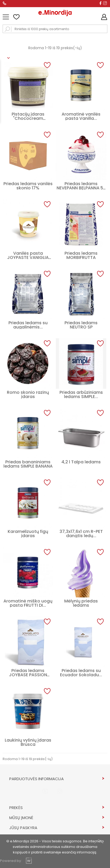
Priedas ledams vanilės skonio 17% (28, 186)
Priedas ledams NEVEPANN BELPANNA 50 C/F (81, 188)
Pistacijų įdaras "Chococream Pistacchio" (28, 118)
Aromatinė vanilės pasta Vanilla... (81, 116)
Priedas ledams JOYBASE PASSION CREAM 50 (28, 675)
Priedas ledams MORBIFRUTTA (81, 255)
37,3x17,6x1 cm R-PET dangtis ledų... (81, 534)
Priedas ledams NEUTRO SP (81, 325)
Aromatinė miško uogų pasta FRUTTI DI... (28, 603)
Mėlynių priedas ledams (81, 603)
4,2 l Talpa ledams (81, 462)
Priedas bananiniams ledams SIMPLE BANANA (28, 464)
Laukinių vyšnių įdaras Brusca (28, 742)
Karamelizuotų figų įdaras (28, 534)
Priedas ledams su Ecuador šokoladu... (81, 673)
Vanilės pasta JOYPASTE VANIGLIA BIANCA (28, 257)
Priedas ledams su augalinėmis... (28, 325)
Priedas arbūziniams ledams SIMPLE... (81, 394)
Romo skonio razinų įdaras (28, 394)
